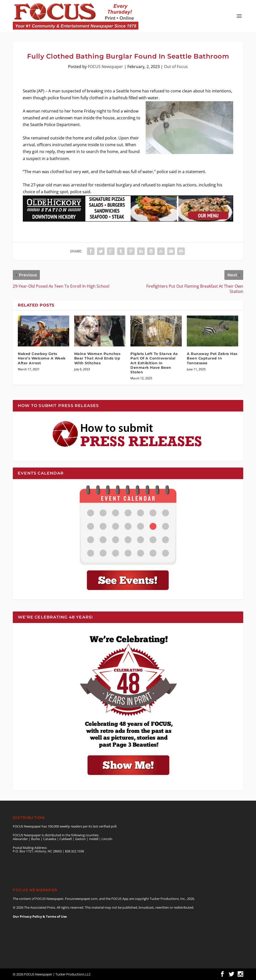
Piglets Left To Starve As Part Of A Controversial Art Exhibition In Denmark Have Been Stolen (154, 363)
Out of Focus (176, 67)
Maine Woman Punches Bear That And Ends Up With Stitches (97, 358)
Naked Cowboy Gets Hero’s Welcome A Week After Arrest (42, 358)
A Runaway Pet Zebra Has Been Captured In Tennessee (212, 358)
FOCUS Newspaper (105, 67)
